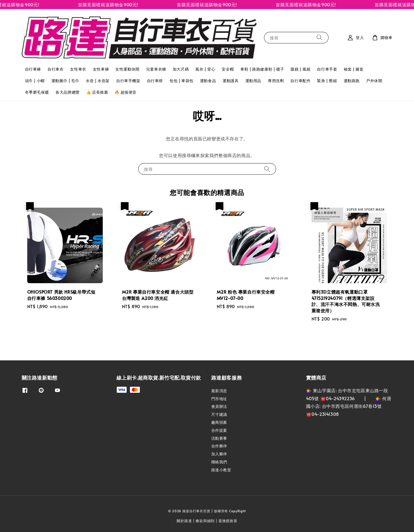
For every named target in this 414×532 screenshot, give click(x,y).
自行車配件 (300, 81)
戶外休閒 (374, 81)
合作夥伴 (219, 446)
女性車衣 (78, 69)
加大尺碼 (181, 69)
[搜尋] (319, 37)
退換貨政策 (228, 521)
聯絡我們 (219, 462)
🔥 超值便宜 (126, 92)
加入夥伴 (219, 454)
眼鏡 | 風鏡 (301, 69)
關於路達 (184, 521)
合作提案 (219, 430)
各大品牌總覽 (68, 92)
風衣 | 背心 (205, 69)
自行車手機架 (128, 81)
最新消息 (219, 391)
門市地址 (219, 399)
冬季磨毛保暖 (37, 92)
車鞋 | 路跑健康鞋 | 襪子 (262, 69)
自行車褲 (33, 69)
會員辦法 (219, 406)
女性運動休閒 (127, 69)
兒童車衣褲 (156, 69)
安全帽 (228, 69)
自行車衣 (55, 69)
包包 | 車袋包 (181, 81)
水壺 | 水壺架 (98, 81)
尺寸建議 (219, 414)
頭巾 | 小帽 (35, 81)
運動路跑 (352, 81)
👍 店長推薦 (97, 92)
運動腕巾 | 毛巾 (65, 81)
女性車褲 (101, 69)
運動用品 (253, 81)
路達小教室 (221, 470)
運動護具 (230, 81)
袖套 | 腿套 (354, 69)
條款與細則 (205, 521)
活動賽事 (219, 438)
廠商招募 (219, 422)
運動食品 (208, 81)
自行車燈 (155, 81)
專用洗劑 (276, 81)
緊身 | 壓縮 (327, 81)
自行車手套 (327, 69)
